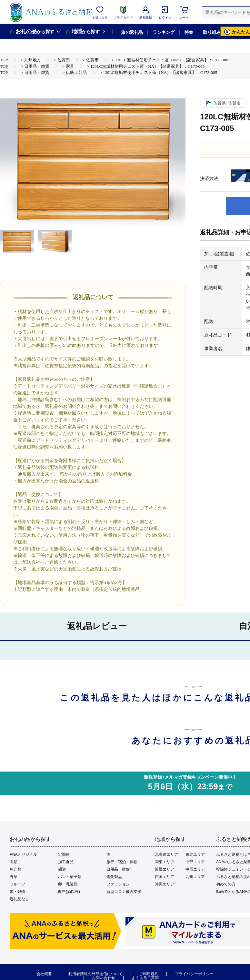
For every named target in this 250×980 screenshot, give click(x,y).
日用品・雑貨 (118, 869)
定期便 (64, 854)
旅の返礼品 (132, 32)
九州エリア (195, 877)
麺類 (62, 869)
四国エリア (165, 877)
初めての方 (226, 884)
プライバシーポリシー (194, 974)
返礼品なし (19, 899)
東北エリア (195, 854)
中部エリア (195, 862)
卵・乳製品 (68, 884)
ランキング (163, 32)
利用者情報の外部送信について (95, 974)
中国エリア (195, 869)
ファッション (118, 884)
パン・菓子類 (70, 877)
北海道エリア (166, 854)
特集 (189, 32)
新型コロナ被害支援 (124, 892)
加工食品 (66, 862)
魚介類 (15, 869)
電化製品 (114, 877)
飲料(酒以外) (69, 892)
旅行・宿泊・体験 (122, 862)
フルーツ (17, 884)
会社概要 (44, 974)
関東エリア (165, 862)
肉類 (14, 862)
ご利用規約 (149, 974)
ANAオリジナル (23, 854)
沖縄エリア (165, 884)
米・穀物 (17, 892)
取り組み (212, 32)
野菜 (14, 877)
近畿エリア (165, 869)
